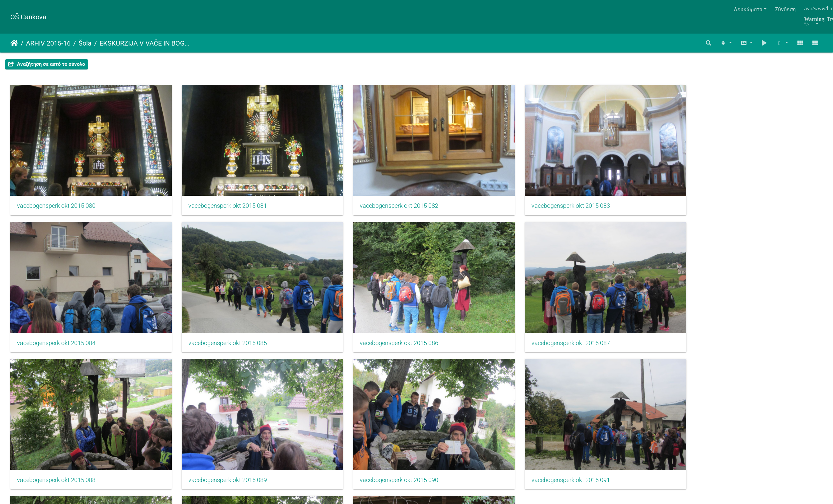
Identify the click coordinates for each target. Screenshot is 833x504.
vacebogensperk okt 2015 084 (604, 182)
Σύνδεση (785, 9)
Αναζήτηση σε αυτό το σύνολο (47, 64)
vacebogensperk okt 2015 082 (330, 182)
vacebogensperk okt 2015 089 (467, 296)
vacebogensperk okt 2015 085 (741, 182)
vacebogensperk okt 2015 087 (193, 296)
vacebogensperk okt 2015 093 (193, 409)
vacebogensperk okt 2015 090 (604, 296)
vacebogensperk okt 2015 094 (330, 409)
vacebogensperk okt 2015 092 (56, 409)
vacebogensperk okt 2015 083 (467, 182)
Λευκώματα (748, 9)
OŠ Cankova (28, 17)
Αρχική (14, 43)
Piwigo (431, 468)
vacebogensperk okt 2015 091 (741, 296)
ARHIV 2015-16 (48, 43)
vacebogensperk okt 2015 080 (56, 182)
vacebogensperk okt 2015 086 (56, 296)
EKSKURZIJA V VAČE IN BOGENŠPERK (145, 43)
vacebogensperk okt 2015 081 (193, 182)
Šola (85, 43)
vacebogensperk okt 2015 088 (330, 296)
